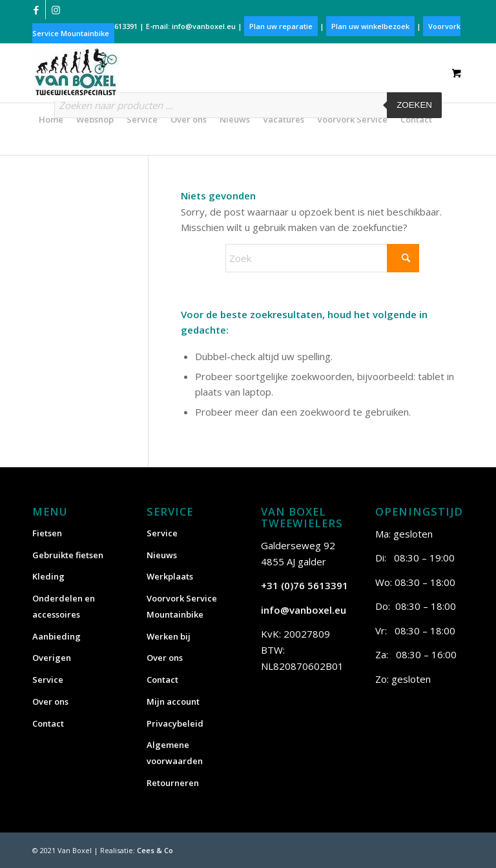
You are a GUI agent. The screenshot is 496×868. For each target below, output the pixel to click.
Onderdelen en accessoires (64, 606)
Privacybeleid (175, 723)
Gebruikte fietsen (68, 555)
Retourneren (173, 783)
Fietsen (47, 533)
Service (48, 680)
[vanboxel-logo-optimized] (76, 72)
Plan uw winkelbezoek (370, 26)
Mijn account (173, 701)
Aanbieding (57, 636)
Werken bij (169, 636)
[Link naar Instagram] (56, 10)
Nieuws (162, 555)
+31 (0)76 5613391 (305, 585)
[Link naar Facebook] (36, 10)
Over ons (50, 701)
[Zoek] (322, 258)
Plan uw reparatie (281, 26)
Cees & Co (155, 850)
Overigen (52, 658)
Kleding (48, 576)
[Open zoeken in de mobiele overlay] (248, 112)
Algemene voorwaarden (175, 753)
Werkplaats (170, 576)
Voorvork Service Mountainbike (182, 606)
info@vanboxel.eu (204, 26)
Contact (48, 723)
